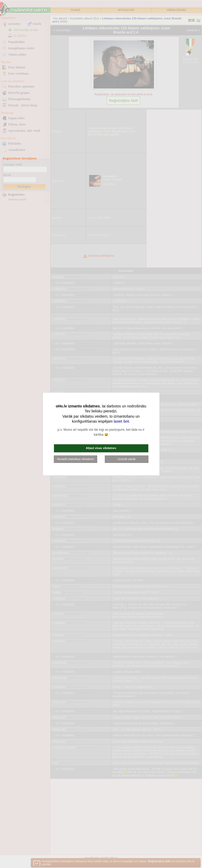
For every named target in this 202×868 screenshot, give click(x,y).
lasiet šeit (121, 421)
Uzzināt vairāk (126, 459)
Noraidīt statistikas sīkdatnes (75, 459)
